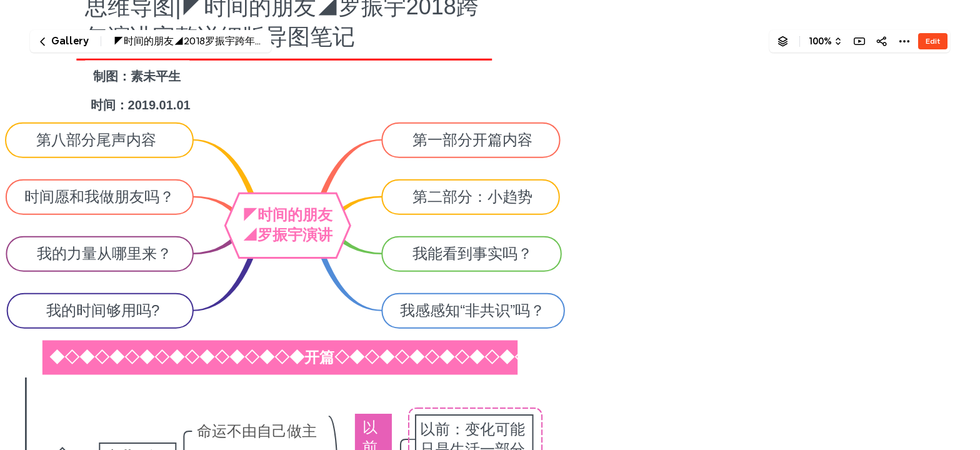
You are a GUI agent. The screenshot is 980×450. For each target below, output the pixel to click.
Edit (933, 41)
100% (820, 41)
